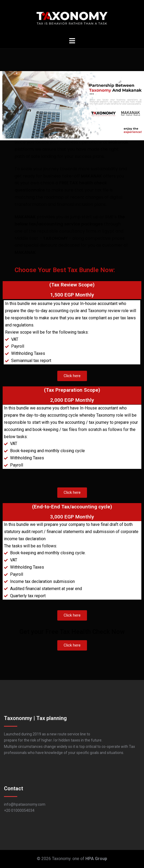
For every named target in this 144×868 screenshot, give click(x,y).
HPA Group (96, 859)
